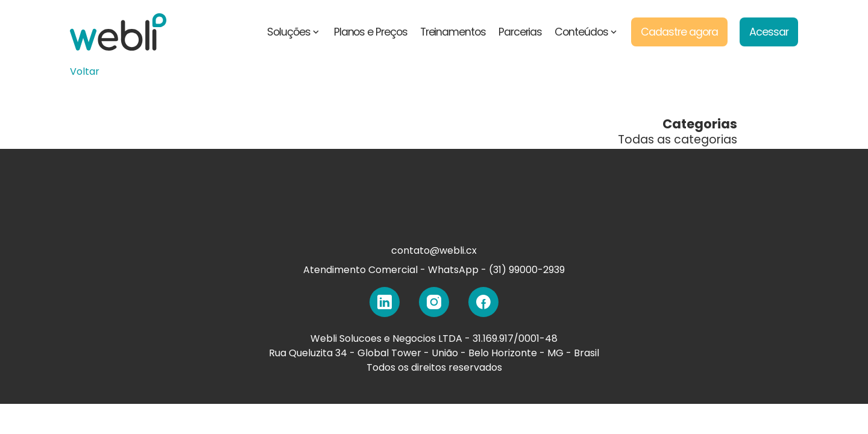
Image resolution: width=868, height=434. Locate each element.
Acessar (769, 32)
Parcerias (520, 32)
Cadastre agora (679, 32)
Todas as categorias (678, 140)
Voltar (85, 71)
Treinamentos (453, 32)
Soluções (294, 32)
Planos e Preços (371, 32)
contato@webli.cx (434, 250)
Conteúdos (587, 32)
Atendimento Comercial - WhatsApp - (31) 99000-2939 (434, 270)
